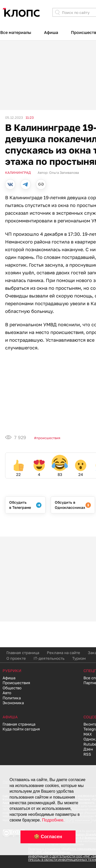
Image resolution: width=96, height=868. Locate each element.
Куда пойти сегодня (21, 729)
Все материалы (16, 32)
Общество (12, 688)
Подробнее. (53, 820)
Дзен (88, 749)
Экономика (13, 703)
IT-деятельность (49, 658)
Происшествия (48, 438)
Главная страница (23, 653)
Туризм (79, 658)
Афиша (51, 32)
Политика (12, 698)
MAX (88, 734)
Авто (7, 693)
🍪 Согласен (48, 837)
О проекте (16, 658)
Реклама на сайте (63, 653)
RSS (87, 754)
